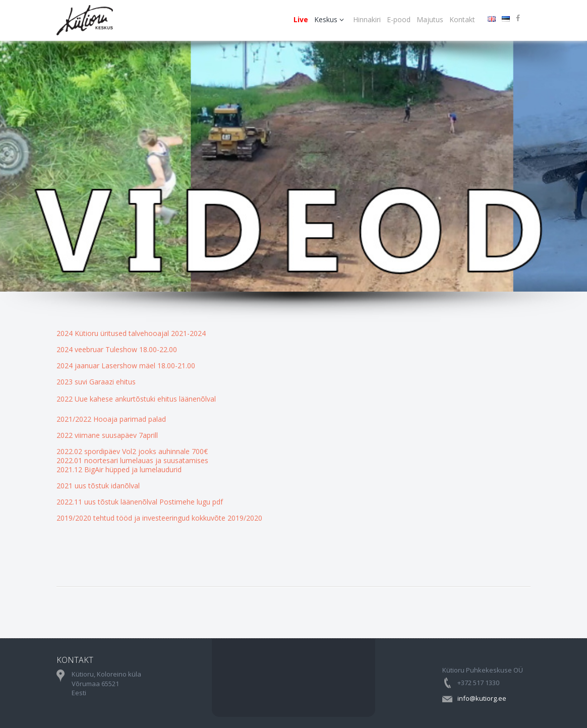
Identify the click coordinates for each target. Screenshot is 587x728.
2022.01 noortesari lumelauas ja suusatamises (132, 460)
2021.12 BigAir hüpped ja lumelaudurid (119, 469)
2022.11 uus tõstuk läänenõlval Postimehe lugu (134, 502)
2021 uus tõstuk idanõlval (98, 486)
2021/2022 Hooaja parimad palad (111, 419)
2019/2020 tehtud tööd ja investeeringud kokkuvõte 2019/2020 (159, 518)
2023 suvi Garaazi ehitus (96, 382)
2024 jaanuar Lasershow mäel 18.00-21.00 (126, 366)
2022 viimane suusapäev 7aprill (107, 435)
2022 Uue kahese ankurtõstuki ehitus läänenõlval (136, 399)
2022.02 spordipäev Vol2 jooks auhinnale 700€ (132, 451)
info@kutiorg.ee (482, 698)
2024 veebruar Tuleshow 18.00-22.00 (117, 349)
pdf (218, 502)
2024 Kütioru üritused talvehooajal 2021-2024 (131, 333)
